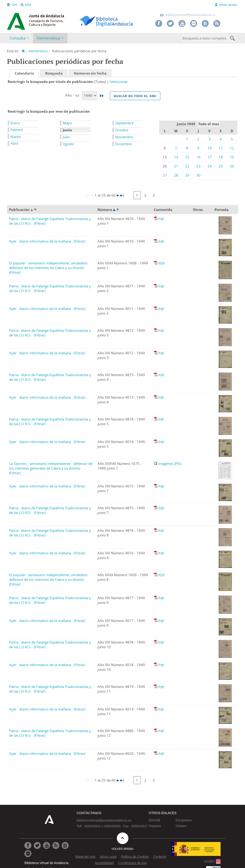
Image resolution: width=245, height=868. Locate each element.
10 (210, 148)
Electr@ (155, 820)
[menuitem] (20, 38)
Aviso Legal (108, 857)
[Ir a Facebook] (28, 845)
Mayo (67, 123)
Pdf (161, 219)
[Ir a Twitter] (37, 845)
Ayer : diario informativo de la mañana (40, 241)
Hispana (155, 826)
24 (210, 166)
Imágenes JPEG (170, 464)
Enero (15, 123)
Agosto (68, 144)
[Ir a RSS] (56, 845)
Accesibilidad (104, 863)
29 (187, 175)
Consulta (17, 38)
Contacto (160, 857)
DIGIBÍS (209, 861)
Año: (69, 95)
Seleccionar (119, 82)
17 (210, 157)
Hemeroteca (48, 38)
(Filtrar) (40, 223)
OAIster (181, 826)
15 (187, 157)
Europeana (184, 820)
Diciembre (123, 144)
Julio (66, 137)
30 (198, 175)
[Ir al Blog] (65, 845)
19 (232, 157)
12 (232, 148)
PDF (162, 263)
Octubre (122, 130)
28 (176, 175)
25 (221, 166)
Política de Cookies (135, 857)
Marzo (16, 137)
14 (176, 157)
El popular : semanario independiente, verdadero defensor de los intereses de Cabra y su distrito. (48, 265)
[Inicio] (23, 51)
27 (165, 175)
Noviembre (124, 137)
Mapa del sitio (85, 857)
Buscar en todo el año (135, 96)
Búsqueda (54, 73)
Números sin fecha (90, 73)
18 (221, 157)
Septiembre (124, 123)
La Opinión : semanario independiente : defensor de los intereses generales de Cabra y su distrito (51, 466)
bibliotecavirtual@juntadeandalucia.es (188, 15)
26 (232, 166)
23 (198, 166)
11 (221, 148)
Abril (14, 143)
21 (176, 166)
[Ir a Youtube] (47, 845)
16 (198, 157)
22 (187, 166)
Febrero (17, 130)
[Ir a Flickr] (28, 854)
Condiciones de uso (133, 863)
